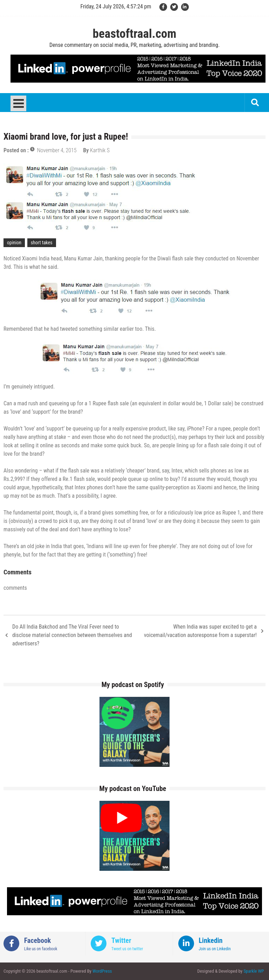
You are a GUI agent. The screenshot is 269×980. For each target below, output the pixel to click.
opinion (14, 243)
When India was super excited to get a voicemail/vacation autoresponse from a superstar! (200, 631)
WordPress (102, 971)
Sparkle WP (254, 971)
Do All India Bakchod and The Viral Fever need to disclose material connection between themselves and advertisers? (72, 635)
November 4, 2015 (57, 150)
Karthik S (100, 150)
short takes (42, 243)
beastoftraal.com (135, 34)
